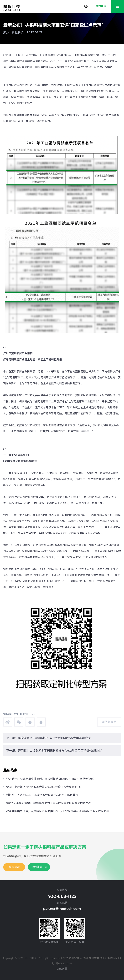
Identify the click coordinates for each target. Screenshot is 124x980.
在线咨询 (14, 872)
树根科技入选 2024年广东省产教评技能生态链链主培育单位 (42, 795)
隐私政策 (62, 969)
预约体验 (101, 6)
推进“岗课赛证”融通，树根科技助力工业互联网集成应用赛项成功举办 (49, 803)
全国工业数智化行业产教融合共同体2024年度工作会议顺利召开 (45, 787)
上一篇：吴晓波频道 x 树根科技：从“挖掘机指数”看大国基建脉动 (48, 738)
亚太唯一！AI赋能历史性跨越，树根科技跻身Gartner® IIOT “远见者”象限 (50, 779)
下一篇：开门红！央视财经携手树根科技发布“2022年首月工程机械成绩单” (54, 751)
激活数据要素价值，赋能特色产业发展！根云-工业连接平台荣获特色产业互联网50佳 (58, 811)
